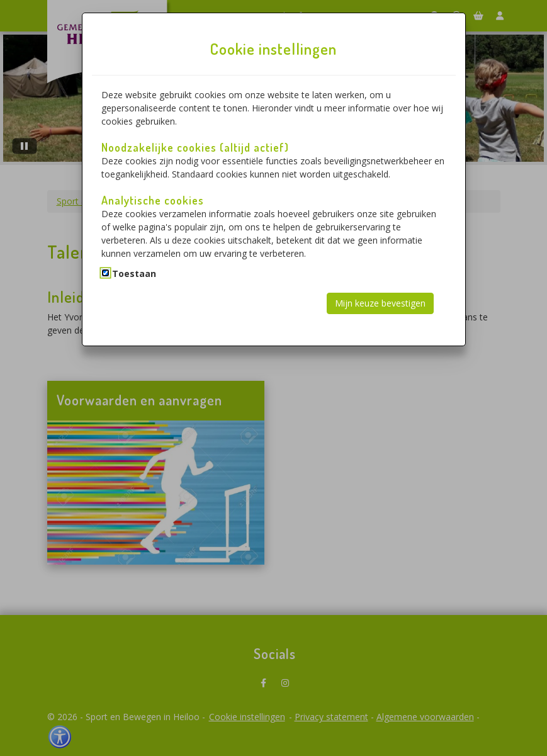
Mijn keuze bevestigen (380, 303)
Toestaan (134, 274)
